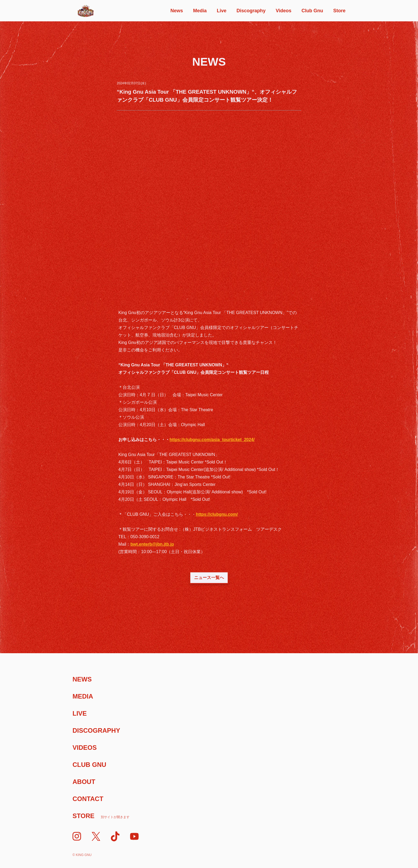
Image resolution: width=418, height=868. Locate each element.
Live (222, 11)
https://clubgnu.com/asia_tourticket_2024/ (212, 440)
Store (339, 11)
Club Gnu (312, 11)
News (177, 11)
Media (200, 11)
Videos (284, 11)
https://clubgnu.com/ (217, 514)
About (84, 782)
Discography (251, 11)
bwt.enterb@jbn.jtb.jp (152, 544)
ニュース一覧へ (209, 578)
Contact (88, 799)
